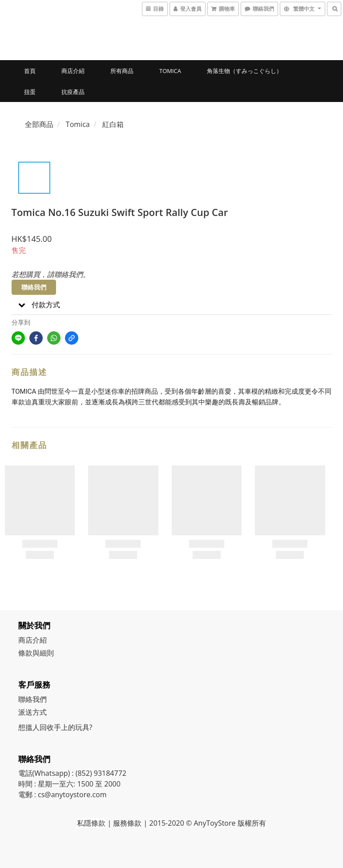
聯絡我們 (34, 287)
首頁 (30, 71)
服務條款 (127, 823)
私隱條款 (91, 823)
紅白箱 (113, 124)
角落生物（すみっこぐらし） (244, 71)
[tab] (172, 305)
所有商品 (122, 71)
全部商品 (39, 124)
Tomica (170, 71)
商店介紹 (73, 71)
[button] (172, 305)
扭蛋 (30, 92)
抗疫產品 (73, 92)
